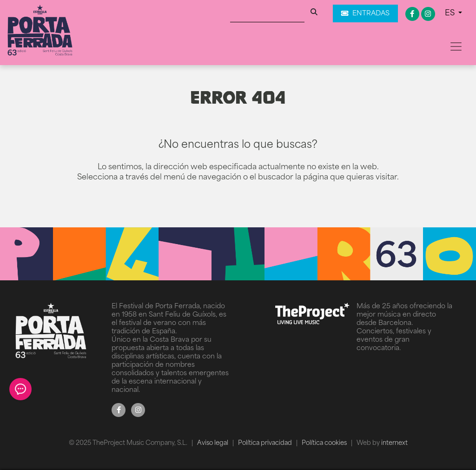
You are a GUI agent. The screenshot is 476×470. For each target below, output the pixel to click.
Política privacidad (266, 443)
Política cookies (325, 443)
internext (394, 443)
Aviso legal (213, 443)
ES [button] (451, 13)
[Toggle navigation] (456, 46)
